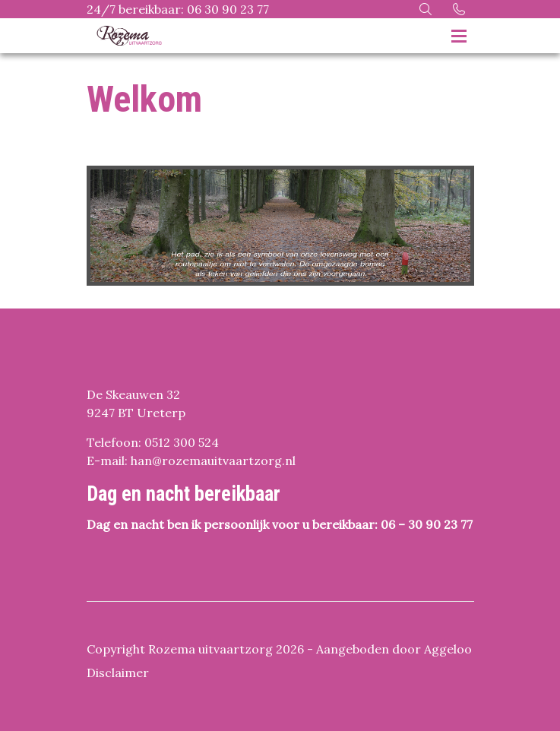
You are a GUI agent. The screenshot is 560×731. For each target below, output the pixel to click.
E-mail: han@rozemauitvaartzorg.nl (191, 460)
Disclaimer (118, 672)
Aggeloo (448, 649)
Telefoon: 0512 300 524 (153, 442)
